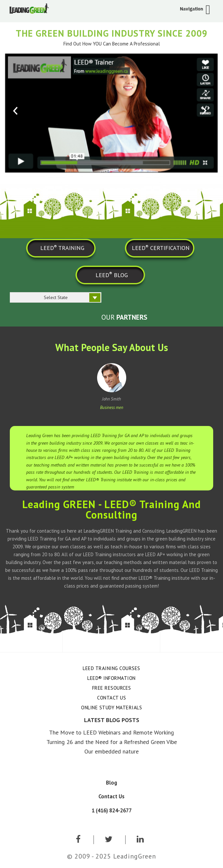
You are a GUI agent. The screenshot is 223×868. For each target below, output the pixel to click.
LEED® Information (111, 678)
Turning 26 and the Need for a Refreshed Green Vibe (112, 742)
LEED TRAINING (62, 248)
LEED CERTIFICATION (161, 248)
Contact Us (111, 698)
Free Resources (112, 688)
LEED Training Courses (111, 668)
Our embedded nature (111, 751)
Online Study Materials (111, 708)
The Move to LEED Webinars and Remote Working (111, 732)
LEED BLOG (112, 275)
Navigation (191, 9)
